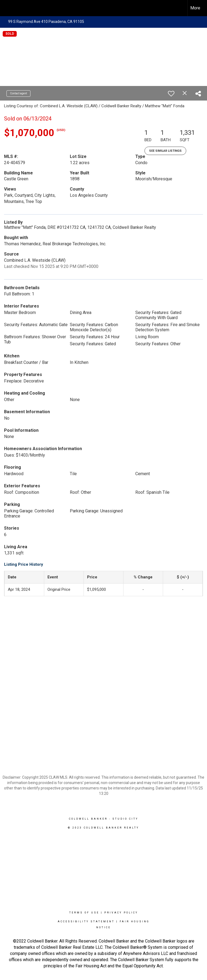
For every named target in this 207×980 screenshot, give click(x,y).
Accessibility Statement (86, 922)
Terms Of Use (84, 913)
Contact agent (18, 93)
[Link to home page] (7, 8)
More (195, 8)
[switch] (171, 94)
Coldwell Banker (88, 819)
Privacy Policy (121, 913)
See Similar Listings (165, 151)
